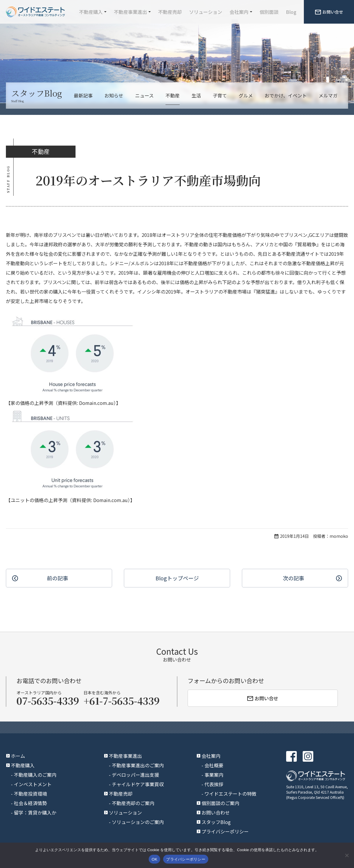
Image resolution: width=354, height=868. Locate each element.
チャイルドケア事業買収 (138, 784)
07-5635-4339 (48, 701)
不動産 (173, 95)
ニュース (144, 95)
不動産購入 (91, 12)
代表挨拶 (214, 784)
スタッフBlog (216, 822)
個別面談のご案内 (220, 803)
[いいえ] (347, 855)
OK (154, 859)
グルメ (246, 95)
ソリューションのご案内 (138, 822)
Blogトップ (177, 578)
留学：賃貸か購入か (35, 812)
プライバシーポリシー (225, 831)
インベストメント (33, 784)
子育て (220, 95)
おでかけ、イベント (286, 95)
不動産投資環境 (30, 794)
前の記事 (58, 578)
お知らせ (114, 95)
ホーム (18, 756)
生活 (196, 95)
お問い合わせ (216, 812)
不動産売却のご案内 (133, 803)
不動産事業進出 (130, 12)
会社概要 (214, 765)
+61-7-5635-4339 (122, 701)
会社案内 (239, 12)
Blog (291, 12)
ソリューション (206, 12)
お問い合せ (329, 12)
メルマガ (328, 95)
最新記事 (83, 95)
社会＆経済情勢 (30, 803)
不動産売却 (170, 12)
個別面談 (269, 12)
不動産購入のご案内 (35, 775)
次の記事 (294, 578)
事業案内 (214, 775)
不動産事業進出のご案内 (138, 765)
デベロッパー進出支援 (135, 775)
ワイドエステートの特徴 (230, 794)
